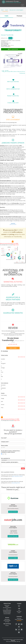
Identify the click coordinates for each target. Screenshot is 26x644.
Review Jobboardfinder (19, 620)
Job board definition (7, 614)
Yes (2, 458)
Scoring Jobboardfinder (7, 610)
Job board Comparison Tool (7, 608)
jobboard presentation (13, 228)
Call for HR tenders (7, 621)
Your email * (4, 441)
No (5, 458)
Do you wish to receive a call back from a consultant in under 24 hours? (11, 455)
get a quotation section (18, 480)
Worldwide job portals (7, 611)
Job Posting (7, 622)
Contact (19, 613)
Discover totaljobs (13, 558)
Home (2, 10)
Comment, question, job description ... (10, 466)
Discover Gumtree (13, 512)
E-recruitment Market (7, 613)
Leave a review (13, 352)
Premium (7, 626)
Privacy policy (14, 642)
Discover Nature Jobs (13, 536)
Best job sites (7, 605)
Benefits (7, 607)
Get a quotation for (6, 462)
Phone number (4, 449)
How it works (19, 611)
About (19, 605)
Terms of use (8, 642)
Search (7, 10)
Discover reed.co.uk (13, 580)
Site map (18, 642)
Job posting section (16, 486)
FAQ (19, 610)
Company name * (5, 445)
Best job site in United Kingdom (16, 10)
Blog (19, 607)
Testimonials (19, 618)
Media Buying (7, 619)
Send (23, 472)
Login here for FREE (11, 234)
